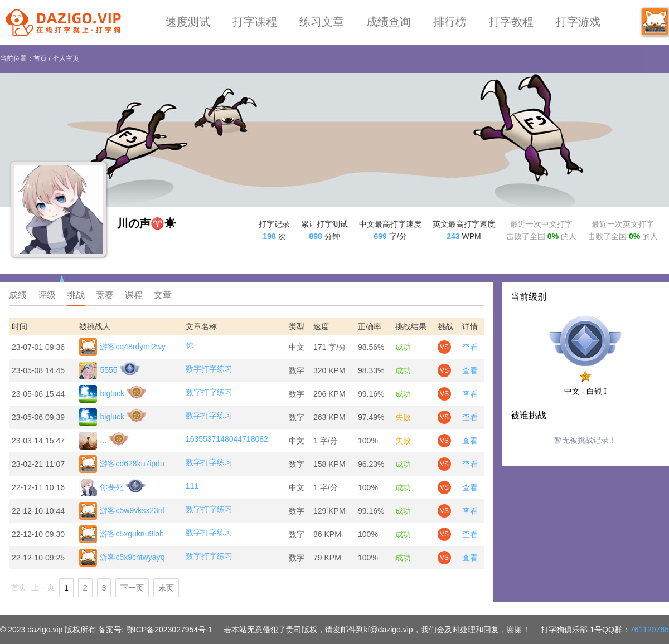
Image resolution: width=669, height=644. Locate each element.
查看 (470, 347)
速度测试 (188, 22)
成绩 (18, 295)
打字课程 (255, 22)
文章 (163, 295)
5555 (98, 370)
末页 (166, 588)
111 (192, 486)
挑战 (76, 295)
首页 (40, 58)
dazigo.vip (45, 630)
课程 (134, 295)
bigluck (102, 394)
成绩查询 (389, 22)
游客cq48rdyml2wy (122, 347)
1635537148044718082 (227, 439)
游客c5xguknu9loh (121, 534)
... (93, 441)
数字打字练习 (209, 369)
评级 (47, 295)
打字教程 (511, 22)
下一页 (132, 588)
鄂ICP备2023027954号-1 (169, 630)
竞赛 (105, 295)
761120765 (649, 630)
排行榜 (450, 22)
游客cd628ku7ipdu (122, 464)
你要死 (101, 487)
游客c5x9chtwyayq (122, 558)
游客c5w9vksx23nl (122, 511)
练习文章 (322, 22)
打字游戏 (578, 22)
